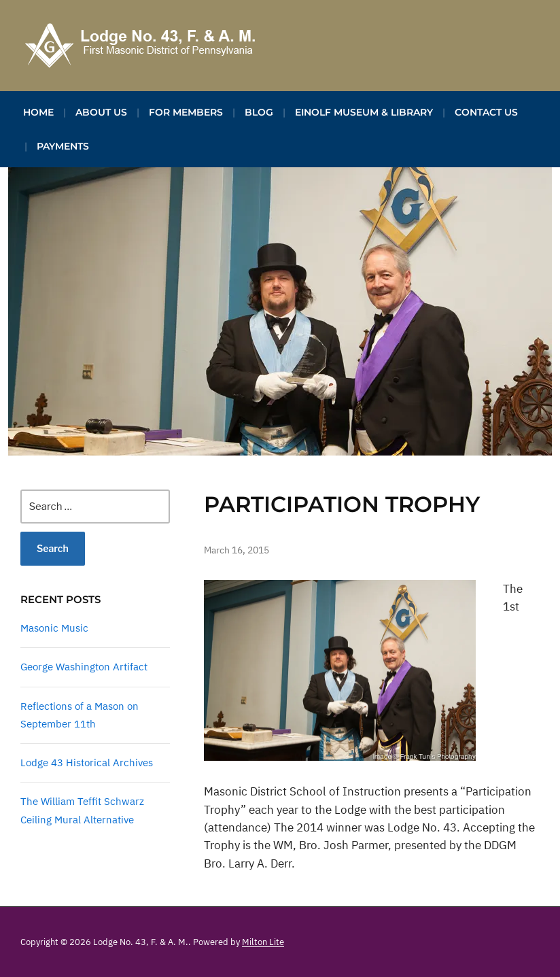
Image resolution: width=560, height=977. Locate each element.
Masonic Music (54, 628)
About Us (101, 112)
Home (38, 112)
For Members (186, 112)
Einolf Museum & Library (364, 112)
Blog (259, 112)
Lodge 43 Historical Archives (87, 762)
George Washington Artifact (84, 667)
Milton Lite (263, 942)
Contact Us (486, 112)
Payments (63, 146)
